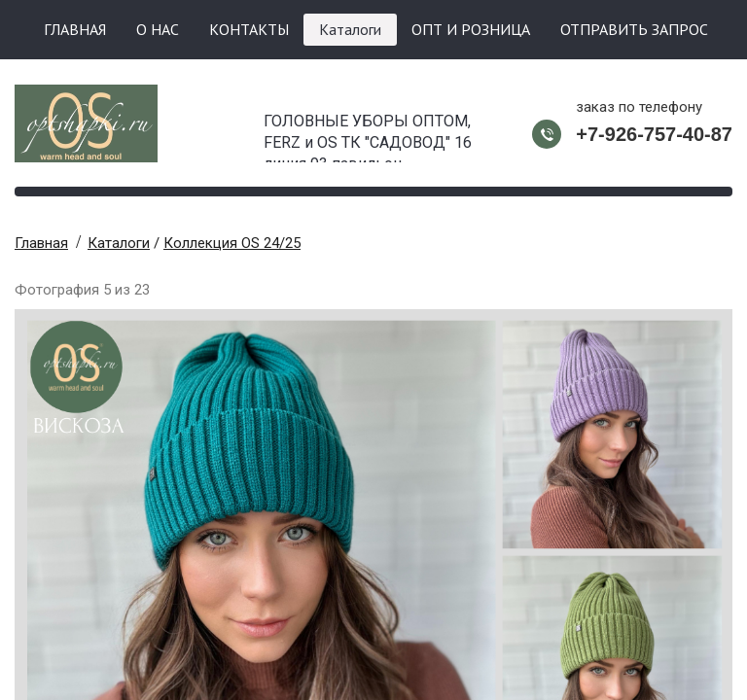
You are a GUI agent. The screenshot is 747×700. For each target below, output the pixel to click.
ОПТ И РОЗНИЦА (471, 29)
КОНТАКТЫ (249, 29)
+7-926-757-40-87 (654, 134)
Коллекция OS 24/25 (232, 243)
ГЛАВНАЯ (75, 29)
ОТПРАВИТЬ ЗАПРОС (634, 29)
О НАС (158, 29)
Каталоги (350, 29)
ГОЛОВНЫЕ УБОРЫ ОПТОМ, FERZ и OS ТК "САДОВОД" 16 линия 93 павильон (368, 137)
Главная (41, 243)
